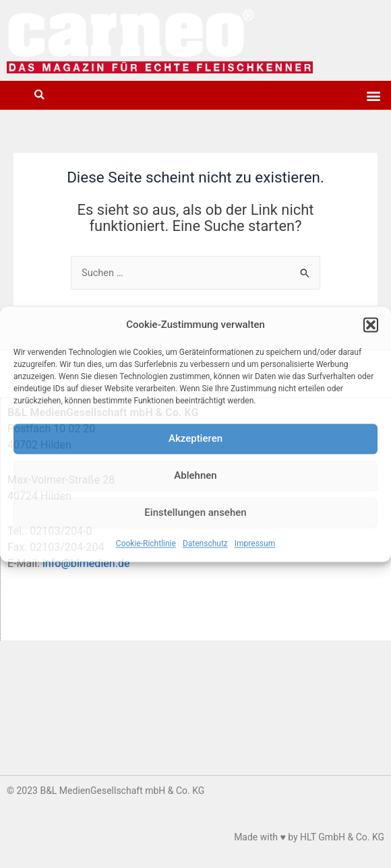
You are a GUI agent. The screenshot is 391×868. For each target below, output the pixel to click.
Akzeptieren (195, 439)
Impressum (255, 543)
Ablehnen (195, 476)
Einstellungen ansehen (195, 513)
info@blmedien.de (86, 563)
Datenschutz (205, 543)
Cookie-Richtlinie (146, 543)
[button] (371, 325)
